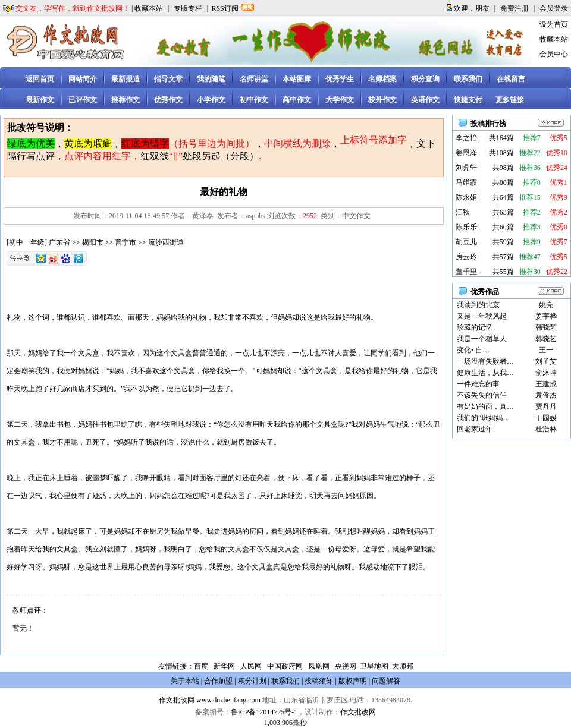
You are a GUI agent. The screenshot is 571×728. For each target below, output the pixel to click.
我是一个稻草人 (482, 339)
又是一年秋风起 (482, 316)
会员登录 (554, 8)
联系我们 (468, 79)
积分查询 (425, 79)
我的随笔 (211, 79)
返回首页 (40, 79)
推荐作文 (126, 100)
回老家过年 (475, 429)
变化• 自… (473, 350)
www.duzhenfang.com (228, 700)
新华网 (224, 666)
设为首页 (554, 24)
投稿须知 (319, 681)
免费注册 (514, 8)
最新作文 (40, 100)
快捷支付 (468, 100)
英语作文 (425, 100)
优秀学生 (340, 79)
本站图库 (297, 79)
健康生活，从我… (485, 373)
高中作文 (297, 100)
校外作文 (382, 100)
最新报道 (126, 79)
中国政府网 (285, 666)
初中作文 (254, 100)
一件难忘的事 (478, 384)
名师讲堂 (254, 79)
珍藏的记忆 (475, 327)
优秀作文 (168, 100)
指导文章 (168, 79)
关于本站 (185, 681)
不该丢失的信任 (482, 395)
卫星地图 (374, 666)
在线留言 (511, 79)
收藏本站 (149, 8)
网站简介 (83, 79)
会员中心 (554, 54)
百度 (201, 666)
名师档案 (382, 79)
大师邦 (402, 666)
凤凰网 (319, 666)
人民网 (251, 666)
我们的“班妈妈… (483, 418)
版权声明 (353, 681)
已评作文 (83, 100)
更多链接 (510, 100)
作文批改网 (177, 700)
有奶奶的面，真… (485, 406)
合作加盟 (218, 681)
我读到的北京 (478, 305)
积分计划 (252, 681)
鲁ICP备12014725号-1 (264, 712)
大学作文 (340, 100)
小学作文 (211, 100)
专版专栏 (188, 8)
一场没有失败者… (485, 361)
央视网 (346, 666)
